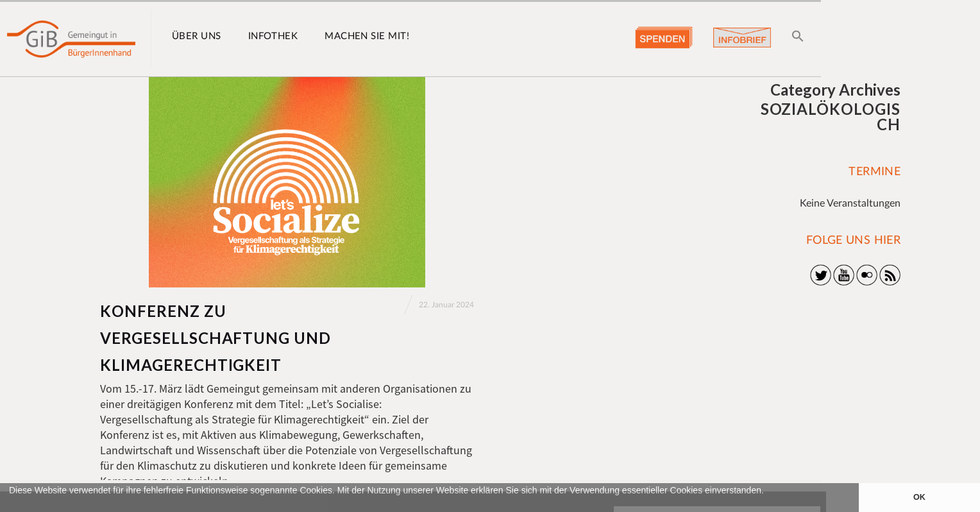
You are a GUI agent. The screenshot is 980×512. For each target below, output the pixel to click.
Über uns (197, 36)
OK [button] (919, 497)
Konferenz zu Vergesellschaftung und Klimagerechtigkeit (215, 338)
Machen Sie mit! (367, 36)
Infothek (273, 36)
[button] (11, 506)
